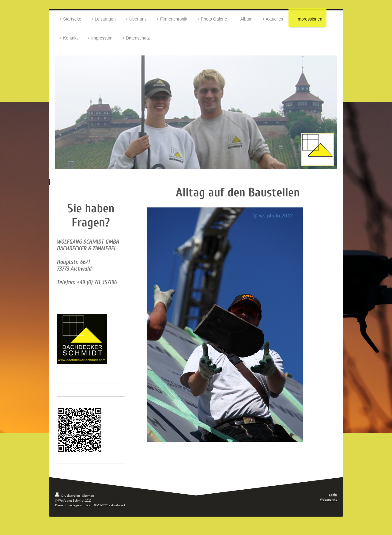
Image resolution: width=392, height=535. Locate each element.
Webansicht (328, 499)
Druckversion (68, 495)
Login (333, 495)
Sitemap (88, 495)
